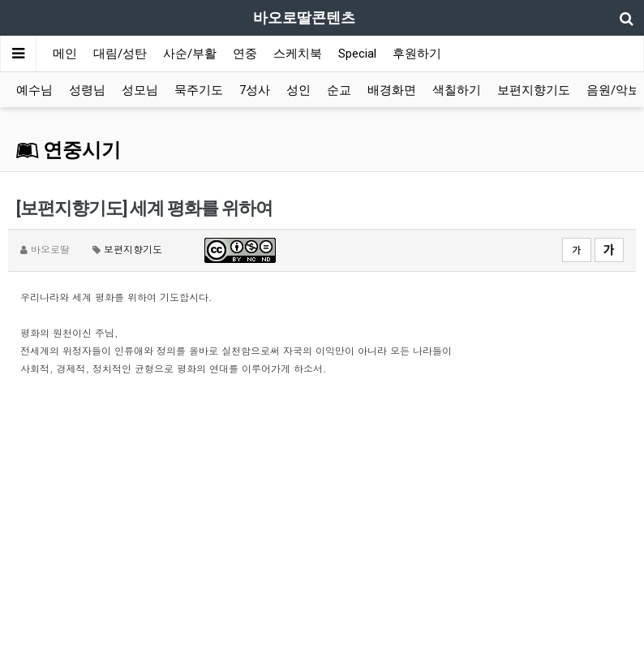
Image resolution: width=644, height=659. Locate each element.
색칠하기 (457, 90)
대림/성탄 (120, 54)
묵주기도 (199, 90)
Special (357, 54)
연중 (245, 54)
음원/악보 (613, 90)
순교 (339, 90)
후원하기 (417, 54)
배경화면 (392, 90)
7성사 (255, 90)
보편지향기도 (534, 90)
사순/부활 (190, 54)
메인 (65, 54)
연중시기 (69, 150)
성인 (298, 90)
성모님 (140, 90)
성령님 (87, 90)
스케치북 (298, 54)
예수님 (34, 90)
